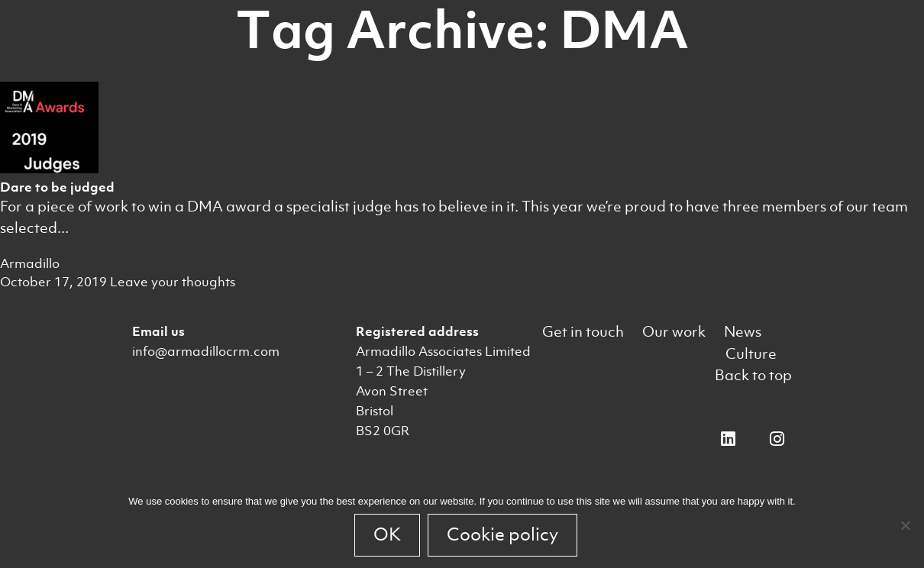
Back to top (753, 375)
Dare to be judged (57, 187)
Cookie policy (502, 534)
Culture (751, 354)
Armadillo (30, 263)
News (743, 332)
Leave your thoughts (173, 282)
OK (387, 534)
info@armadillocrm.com (206, 351)
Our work (674, 332)
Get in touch (583, 332)
